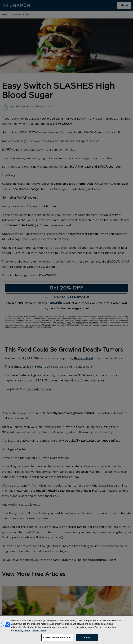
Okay (87, 640)
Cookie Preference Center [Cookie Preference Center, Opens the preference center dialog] (57, 640)
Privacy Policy (23, 633)
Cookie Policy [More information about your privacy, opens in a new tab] (39, 633)
